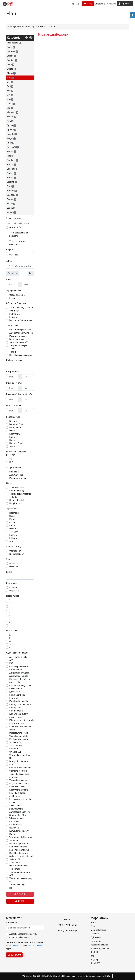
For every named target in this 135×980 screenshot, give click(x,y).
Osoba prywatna (17, 295)
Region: (10, 250)
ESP (11, 663)
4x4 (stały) (14, 497)
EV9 (10, 95)
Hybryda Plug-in (17, 443)
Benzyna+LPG (16, 427)
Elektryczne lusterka (19, 790)
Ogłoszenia (100, 4)
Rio (10, 156)
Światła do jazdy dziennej (21, 856)
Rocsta (11, 165)
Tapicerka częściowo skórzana (19, 776)
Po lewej (13, 587)
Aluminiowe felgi (17, 885)
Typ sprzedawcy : (14, 291)
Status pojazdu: (13, 326)
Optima (12, 130)
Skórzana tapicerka (18, 771)
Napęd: (9, 483)
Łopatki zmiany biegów (20, 768)
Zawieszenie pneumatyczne (16, 807)
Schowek (112, 4)
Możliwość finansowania (21, 320)
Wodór (12, 446)
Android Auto (15, 746)
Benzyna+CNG (16, 424)
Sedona (12, 169)
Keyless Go (15, 692)
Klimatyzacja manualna (20, 704)
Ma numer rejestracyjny (20, 330)
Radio (12, 834)
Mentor (12, 117)
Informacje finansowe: (17, 303)
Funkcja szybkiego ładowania (18, 697)
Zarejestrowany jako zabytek (19, 347)
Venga (11, 208)
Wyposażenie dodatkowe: (18, 653)
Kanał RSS (95, 963)
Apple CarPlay (16, 742)
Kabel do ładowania (19, 701)
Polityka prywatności (100, 948)
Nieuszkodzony (16, 554)
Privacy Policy (18, 946)
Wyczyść (20, 894)
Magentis (13, 112)
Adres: (9, 261)
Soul (10, 186)
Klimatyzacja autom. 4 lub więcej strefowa (21, 722)
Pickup (13, 529)
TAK (11, 459)
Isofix (12, 765)
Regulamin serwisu (99, 945)
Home (93, 923)
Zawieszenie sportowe (20, 812)
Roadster (12, 160)
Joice (11, 104)
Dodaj (88, 4)
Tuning (13, 352)
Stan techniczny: (14, 547)
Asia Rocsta (14, 43)
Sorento (12, 182)
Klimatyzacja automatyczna (16, 709)
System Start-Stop (18, 815)
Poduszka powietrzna (19, 844)
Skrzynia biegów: (14, 468)
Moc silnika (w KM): (15, 406)
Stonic (11, 204)
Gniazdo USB (15, 752)
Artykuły (94, 960)
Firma (12, 298)
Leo (10, 108)
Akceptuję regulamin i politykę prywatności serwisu (23, 936)
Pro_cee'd (13, 147)
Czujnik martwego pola (20, 685)
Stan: (9, 559)
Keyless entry (16, 689)
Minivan (13, 535)
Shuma (11, 178)
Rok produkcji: (13, 372)
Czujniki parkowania (19, 666)
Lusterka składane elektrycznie (18, 795)
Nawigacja (14, 828)
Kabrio (12, 526)
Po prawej (14, 591)
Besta (11, 47)
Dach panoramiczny (19, 866)
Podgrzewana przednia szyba (20, 801)
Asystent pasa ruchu (19, 676)
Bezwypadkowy (17, 339)
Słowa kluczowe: (14, 218)
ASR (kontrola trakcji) (19, 657)
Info (92, 956)
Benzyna (13, 421)
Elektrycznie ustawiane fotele (20, 728)
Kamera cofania (17, 670)
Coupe (12, 522)
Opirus (11, 125)
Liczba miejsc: (13, 596)
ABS (11, 660)
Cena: (9, 279)
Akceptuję (107, 976)
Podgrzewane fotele (19, 733)
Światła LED (15, 859)
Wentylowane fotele (19, 736)
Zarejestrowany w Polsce (21, 333)
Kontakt (94, 952)
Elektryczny (15, 434)
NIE (11, 462)
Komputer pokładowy (19, 831)
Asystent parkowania (19, 673)
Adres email (12, 923)
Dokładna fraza (16, 227)
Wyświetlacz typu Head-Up (21, 757)
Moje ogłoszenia (98, 930)
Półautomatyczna (18, 478)
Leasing (13, 317)
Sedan (12, 516)
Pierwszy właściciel (18, 336)
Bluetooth (14, 749)
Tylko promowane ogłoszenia (18, 243)
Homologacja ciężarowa (21, 355)
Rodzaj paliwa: (13, 417)
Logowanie (125, 4)
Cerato (11, 69)
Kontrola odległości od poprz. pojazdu (20, 681)
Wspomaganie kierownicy (21, 837)
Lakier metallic (16, 825)
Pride (11, 143)
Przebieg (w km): (14, 383)
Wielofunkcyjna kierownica (16, 820)
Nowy (12, 563)
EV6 (10, 91)
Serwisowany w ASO (19, 342)
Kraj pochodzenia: (15, 360)
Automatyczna (16, 475)
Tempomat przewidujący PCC (21, 880)
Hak (11, 888)
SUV (11, 541)
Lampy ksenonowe (18, 847)
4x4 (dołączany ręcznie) (21, 494)
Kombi (12, 519)
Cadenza (12, 52)
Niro (10, 121)
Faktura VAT (15, 314)
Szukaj (20, 901)
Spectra (12, 191)
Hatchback (14, 513)
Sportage (12, 195)
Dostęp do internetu (19, 761)
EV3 (10, 82)
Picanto (12, 134)
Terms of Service (35, 946)
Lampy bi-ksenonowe (19, 850)
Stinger (12, 199)
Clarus (11, 73)
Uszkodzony (15, 551)
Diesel (12, 431)
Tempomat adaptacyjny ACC (20, 874)
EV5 (10, 86)
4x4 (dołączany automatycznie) (17, 489)
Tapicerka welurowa (19, 780)
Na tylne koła (15, 503)
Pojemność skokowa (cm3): (19, 394)
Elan (10, 78)
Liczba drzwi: (12, 631)
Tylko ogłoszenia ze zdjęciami (19, 234)
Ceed (11, 65)
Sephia (11, 173)
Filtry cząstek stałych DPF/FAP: (16, 453)
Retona (12, 152)
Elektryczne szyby (18, 787)
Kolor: (9, 572)
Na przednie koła (17, 500)
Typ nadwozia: (13, 509)
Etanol (12, 437)
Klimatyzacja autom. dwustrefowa (19, 716)
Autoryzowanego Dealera (21, 308)
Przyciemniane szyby (19, 783)
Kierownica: (12, 583)
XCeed (11, 212)
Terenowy (14, 532)
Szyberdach (15, 863)
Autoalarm (14, 840)
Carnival (12, 60)
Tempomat (14, 869)
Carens (11, 56)
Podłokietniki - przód (19, 739)
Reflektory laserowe (19, 853)
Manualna (14, 472)
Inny (10, 99)
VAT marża (14, 311)
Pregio (11, 138)
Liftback (13, 538)
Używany (14, 567)
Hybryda (13, 440)
